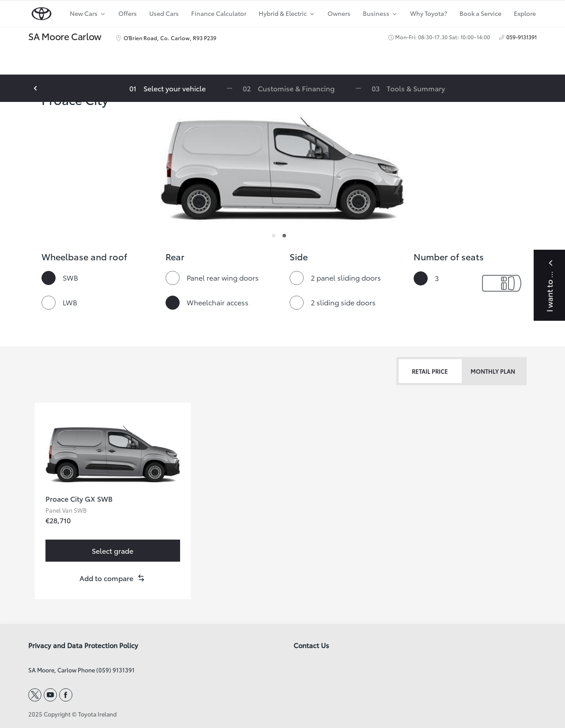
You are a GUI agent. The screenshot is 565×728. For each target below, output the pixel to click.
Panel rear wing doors (223, 277)
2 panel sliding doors (346, 277)
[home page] (41, 12)
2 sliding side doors (343, 302)
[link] (113, 551)
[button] (113, 578)
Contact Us (311, 645)
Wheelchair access (218, 302)
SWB (70, 277)
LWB (70, 302)
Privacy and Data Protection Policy (83, 645)
